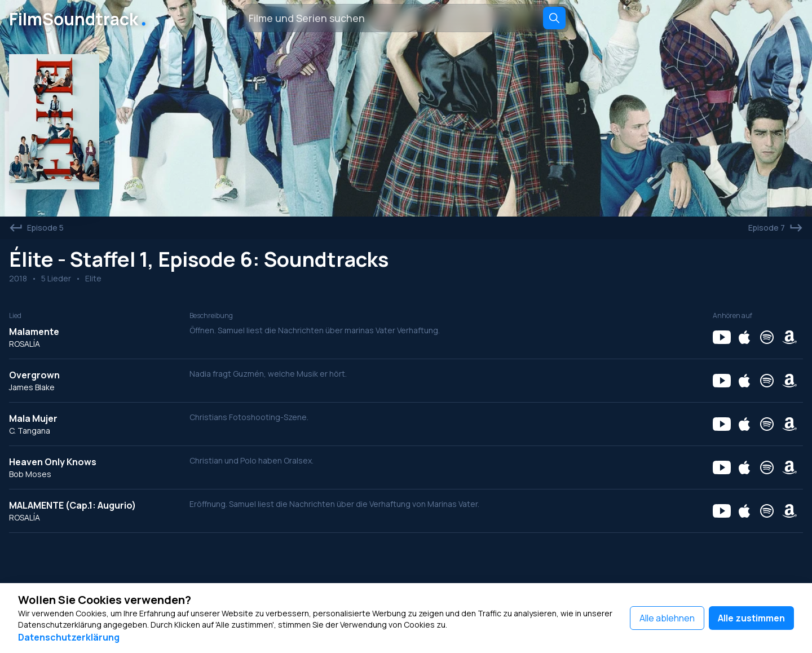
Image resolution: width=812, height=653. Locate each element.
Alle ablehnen (667, 618)
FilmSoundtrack (80, 18)
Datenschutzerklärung (69, 637)
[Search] (554, 18)
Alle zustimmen (751, 618)
